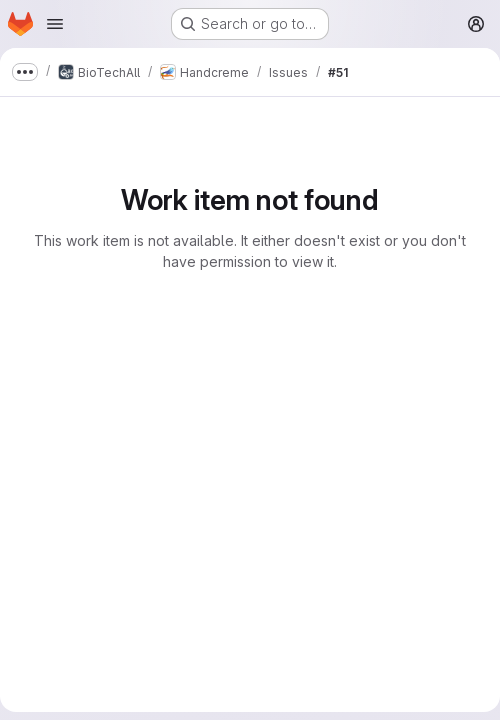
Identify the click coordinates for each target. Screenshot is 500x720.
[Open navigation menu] (55, 24)
